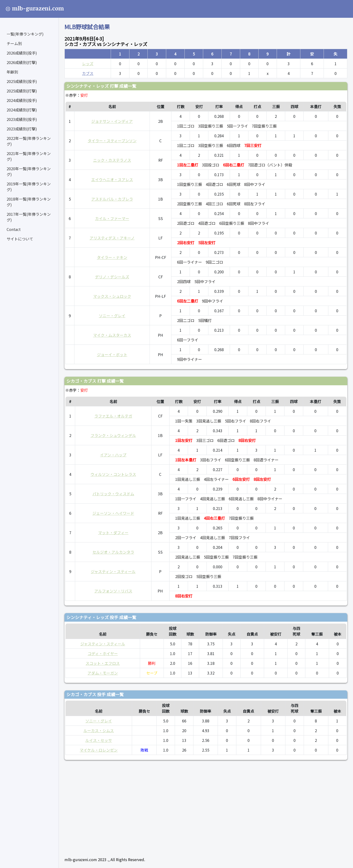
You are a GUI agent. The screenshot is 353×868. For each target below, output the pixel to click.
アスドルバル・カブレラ (112, 199)
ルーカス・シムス (99, 730)
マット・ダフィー (113, 533)
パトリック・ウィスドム (113, 494)
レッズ (88, 64)
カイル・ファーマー (112, 218)
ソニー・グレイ (112, 316)
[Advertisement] (206, 806)
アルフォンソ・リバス (113, 591)
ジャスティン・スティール (113, 571)
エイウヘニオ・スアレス (112, 179)
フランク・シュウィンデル (113, 435)
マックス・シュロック (112, 296)
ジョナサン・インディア (112, 121)
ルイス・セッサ (99, 740)
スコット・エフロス (103, 663)
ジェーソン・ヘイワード (113, 513)
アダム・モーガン (103, 673)
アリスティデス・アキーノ (112, 238)
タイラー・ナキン (112, 257)
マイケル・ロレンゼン (99, 750)
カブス (88, 73)
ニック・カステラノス (112, 160)
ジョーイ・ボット (112, 354)
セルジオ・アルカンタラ (113, 552)
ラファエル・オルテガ (113, 416)
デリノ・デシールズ (112, 277)
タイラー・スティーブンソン (112, 141)
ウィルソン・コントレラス (113, 474)
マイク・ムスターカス (112, 335)
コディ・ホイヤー (103, 653)
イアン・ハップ (113, 455)
